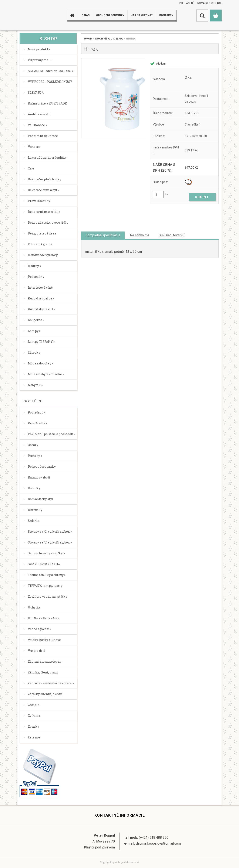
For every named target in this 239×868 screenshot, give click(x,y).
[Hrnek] (113, 98)
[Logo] (34, 15)
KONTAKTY (166, 15)
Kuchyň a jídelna (109, 39)
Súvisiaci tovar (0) (172, 235)
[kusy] (158, 194)
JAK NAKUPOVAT (142, 15)
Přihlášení (186, 3)
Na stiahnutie (140, 235)
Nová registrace (210, 3)
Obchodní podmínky (110, 15)
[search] (202, 16)
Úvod (88, 39)
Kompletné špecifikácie (103, 235)
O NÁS (85, 15)
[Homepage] (73, 15)
